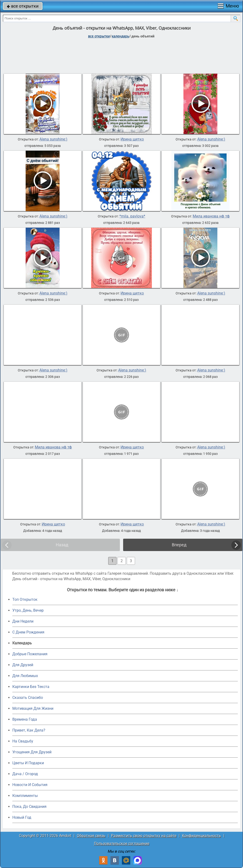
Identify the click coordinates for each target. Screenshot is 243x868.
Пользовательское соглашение (122, 843)
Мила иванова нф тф (211, 216)
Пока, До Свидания (29, 807)
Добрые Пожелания (30, 654)
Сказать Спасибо (28, 698)
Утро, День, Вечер (28, 610)
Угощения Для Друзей (32, 752)
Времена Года (25, 719)
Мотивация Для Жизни (33, 708)
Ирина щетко (132, 139)
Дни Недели (23, 621)
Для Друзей (23, 665)
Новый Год (22, 817)
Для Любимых (25, 676)
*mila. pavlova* (132, 216)
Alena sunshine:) (53, 139)
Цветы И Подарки (28, 763)
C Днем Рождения (28, 632)
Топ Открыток (25, 599)
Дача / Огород (25, 774)
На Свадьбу (23, 741)
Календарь (120, 36)
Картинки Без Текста (31, 687)
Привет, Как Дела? (29, 730)
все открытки (23, 6)
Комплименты (25, 796)
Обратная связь (91, 836)
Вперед (179, 545)
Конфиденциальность (201, 836)
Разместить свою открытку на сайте (144, 836)
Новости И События (30, 785)
